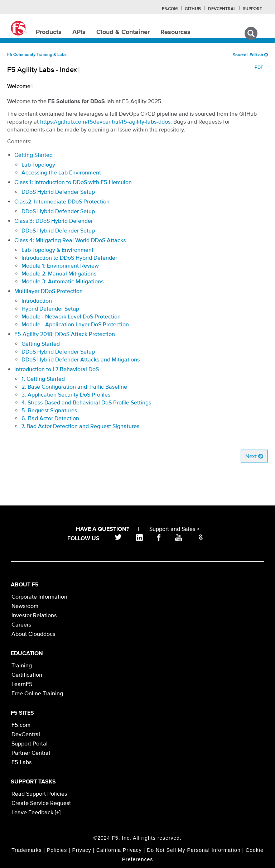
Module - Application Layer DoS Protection (75, 324)
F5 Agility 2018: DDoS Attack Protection (65, 334)
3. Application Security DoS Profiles (66, 394)
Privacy (82, 850)
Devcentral (222, 9)
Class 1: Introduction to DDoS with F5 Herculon (73, 182)
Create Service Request (41, 803)
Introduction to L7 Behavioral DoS (57, 369)
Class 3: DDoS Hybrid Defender (54, 221)
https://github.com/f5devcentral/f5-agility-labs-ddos (105, 121)
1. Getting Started (43, 379)
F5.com (170, 9)
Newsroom (25, 606)
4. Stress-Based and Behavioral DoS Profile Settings (86, 402)
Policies (57, 850)
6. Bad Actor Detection (50, 418)
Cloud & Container (123, 32)
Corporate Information (39, 596)
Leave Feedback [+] (36, 812)
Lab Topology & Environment (57, 250)
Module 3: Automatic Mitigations (62, 281)
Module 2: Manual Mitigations (59, 273)
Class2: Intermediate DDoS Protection (62, 201)
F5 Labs (21, 762)
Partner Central (31, 753)
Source (240, 55)
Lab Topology (38, 164)
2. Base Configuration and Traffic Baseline (74, 387)
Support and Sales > (174, 529)
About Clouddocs (33, 634)
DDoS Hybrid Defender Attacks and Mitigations (81, 359)
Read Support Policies (39, 793)
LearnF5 (22, 684)
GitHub (193, 9)
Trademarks (26, 850)
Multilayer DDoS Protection (49, 291)
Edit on (259, 55)
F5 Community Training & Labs (37, 55)
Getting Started (33, 155)
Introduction (37, 301)
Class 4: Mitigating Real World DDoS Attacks (70, 240)
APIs (79, 32)
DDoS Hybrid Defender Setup (58, 192)
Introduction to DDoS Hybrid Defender (69, 258)
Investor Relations (34, 615)
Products (49, 32)
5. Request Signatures (49, 410)
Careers (21, 624)
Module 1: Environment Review (60, 265)
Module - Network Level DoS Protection (71, 316)
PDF (259, 67)
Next (254, 456)
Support (252, 9)
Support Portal (30, 743)
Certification (27, 675)
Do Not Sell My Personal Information (194, 850)
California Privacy (119, 850)
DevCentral (26, 734)
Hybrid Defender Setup (50, 308)
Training (22, 665)
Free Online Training (37, 693)
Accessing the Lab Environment (61, 172)
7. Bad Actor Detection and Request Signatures (80, 426)
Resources (175, 32)
